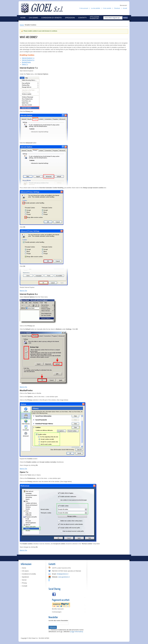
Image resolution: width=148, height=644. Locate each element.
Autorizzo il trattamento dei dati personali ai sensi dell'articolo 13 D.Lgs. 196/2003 (66, 631)
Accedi (125, 8)
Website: (55, 577)
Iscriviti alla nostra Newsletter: (59, 621)
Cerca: (104, 18)
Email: (54, 574)
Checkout (117, 8)
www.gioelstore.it (64, 577)
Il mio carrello (107, 8)
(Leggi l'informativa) (76, 632)
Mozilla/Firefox (26, 62)
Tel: (53, 571)
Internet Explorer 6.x (28, 60)
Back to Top (23, 291)
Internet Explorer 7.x (28, 58)
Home (22, 25)
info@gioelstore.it (62, 574)
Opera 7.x (25, 64)
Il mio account (84, 8)
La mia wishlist (96, 8)
